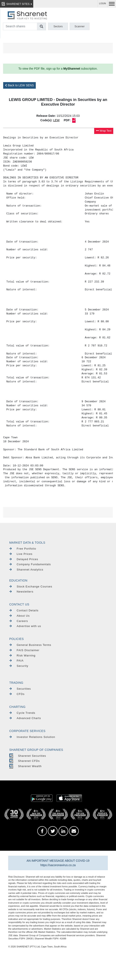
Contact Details (24, 610)
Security (19, 666)
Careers (19, 621)
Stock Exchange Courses (31, 586)
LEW (56, 120)
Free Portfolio (23, 549)
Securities (20, 689)
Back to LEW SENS (19, 85)
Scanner (80, 26)
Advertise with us (25, 626)
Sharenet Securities (28, 756)
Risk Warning (22, 655)
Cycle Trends (22, 713)
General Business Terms (30, 645)
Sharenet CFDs (25, 761)
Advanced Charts (25, 718)
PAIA (17, 661)
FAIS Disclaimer (24, 650)
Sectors (58, 26)
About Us (20, 616)
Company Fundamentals (30, 564)
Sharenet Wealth (26, 766)
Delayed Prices (24, 559)
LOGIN (103, 3)
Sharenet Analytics (26, 570)
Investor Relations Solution (32, 737)
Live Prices (21, 554)
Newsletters (21, 592)
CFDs (17, 694)
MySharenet (72, 69)
